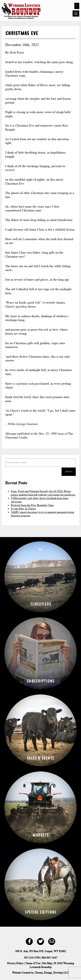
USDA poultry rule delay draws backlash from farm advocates (40, 500)
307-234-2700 (32, 958)
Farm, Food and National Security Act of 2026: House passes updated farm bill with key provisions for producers (43, 493)
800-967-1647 (49, 958)
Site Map (47, 963)
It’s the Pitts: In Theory (23, 509)
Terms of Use (33, 963)
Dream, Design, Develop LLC (52, 973)
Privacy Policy (15, 963)
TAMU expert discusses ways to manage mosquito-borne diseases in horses (43, 514)
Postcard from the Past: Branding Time (32, 505)
